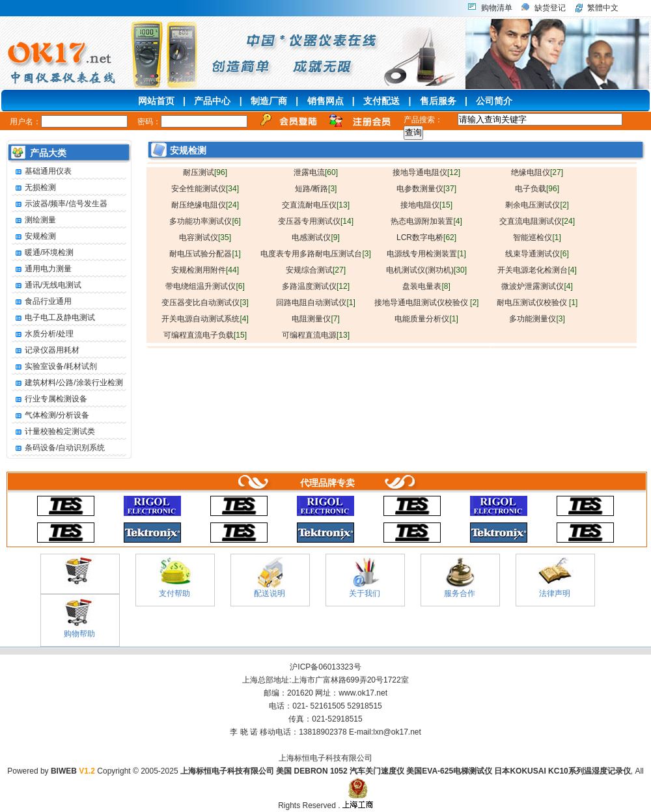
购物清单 (497, 8)
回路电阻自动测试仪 (315, 303)
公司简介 (494, 101)
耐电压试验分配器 (205, 254)
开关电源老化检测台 (537, 270)
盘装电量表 (426, 286)
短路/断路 (316, 189)
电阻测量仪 (315, 319)
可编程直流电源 (316, 335)
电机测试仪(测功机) (426, 270)
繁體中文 (603, 8)
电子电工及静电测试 (53, 318)
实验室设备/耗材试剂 (54, 367)
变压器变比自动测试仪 (205, 303)
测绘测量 (34, 220)
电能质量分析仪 (426, 319)
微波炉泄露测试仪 (537, 286)
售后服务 (438, 101)
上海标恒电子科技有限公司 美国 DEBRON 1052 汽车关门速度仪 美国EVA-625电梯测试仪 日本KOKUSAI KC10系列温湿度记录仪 (406, 771)
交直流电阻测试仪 (537, 221)
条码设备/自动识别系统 (58, 448)
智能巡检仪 (537, 237)
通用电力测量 (42, 269)
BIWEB (73, 771)
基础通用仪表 (42, 171)
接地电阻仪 (426, 205)
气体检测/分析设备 (50, 415)
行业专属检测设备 (49, 399)
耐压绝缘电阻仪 (205, 205)
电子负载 (537, 189)
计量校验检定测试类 (53, 432)
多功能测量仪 (537, 319)
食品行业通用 (42, 302)
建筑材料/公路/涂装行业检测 (67, 383)
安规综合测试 (316, 270)
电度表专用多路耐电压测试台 (315, 254)
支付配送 (381, 101)
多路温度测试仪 (316, 286)
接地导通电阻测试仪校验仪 (427, 303)
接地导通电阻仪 (426, 172)
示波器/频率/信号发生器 (60, 204)
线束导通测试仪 (537, 254)
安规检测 (34, 237)
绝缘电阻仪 (537, 172)
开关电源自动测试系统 (205, 319)
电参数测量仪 (426, 189)
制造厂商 (269, 101)
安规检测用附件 (205, 270)
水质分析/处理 (43, 334)
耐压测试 (205, 172)
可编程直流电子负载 (205, 335)
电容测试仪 (205, 237)
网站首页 (156, 101)
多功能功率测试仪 (205, 221)
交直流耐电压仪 (316, 205)
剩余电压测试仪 (537, 205)
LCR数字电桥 (426, 237)
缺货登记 (550, 8)
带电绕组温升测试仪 (205, 286)
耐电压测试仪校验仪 (537, 303)
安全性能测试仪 (205, 189)
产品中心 (212, 101)
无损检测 (34, 188)
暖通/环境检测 (43, 253)
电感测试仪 (315, 237)
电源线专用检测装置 (426, 254)
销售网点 (325, 101)
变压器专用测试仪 (316, 221)
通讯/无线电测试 (47, 285)
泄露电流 (316, 172)
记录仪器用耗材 (46, 350)
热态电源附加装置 (426, 221)
